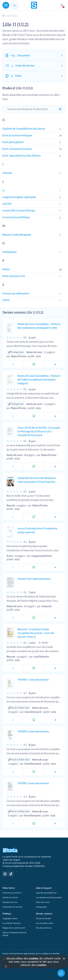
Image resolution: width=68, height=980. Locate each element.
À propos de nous (10, 902)
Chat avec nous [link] (43, 902)
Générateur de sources (12, 907)
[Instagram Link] (5, 874)
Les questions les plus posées (49, 898)
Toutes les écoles (43, 918)
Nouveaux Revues (44, 928)
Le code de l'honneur (12, 923)
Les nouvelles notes (45, 923)
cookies (34, 958)
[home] (34, 5)
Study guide (41, 907)
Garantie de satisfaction (46, 893)
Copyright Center (10, 918)
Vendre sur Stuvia (10, 898)
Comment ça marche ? (12, 893)
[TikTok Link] (11, 874)
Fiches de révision (25, 66)
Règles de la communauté (14, 928)
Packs (18, 76)
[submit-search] (60, 109)
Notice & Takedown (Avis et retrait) (14, 934)
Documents (24, 56)
